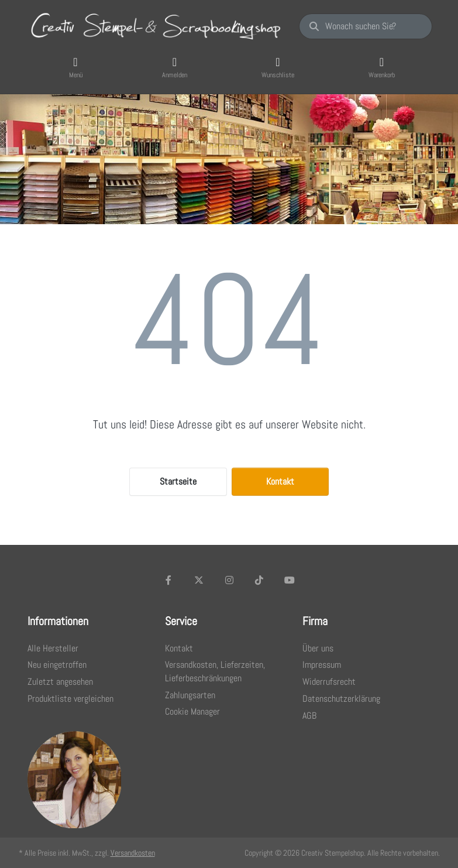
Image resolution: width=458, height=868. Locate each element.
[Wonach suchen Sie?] (365, 26)
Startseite (178, 481)
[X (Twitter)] (199, 580)
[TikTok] (259, 580)
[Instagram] (229, 580)
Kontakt (280, 481)
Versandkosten (133, 853)
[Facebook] (169, 580)
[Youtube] (290, 580)
